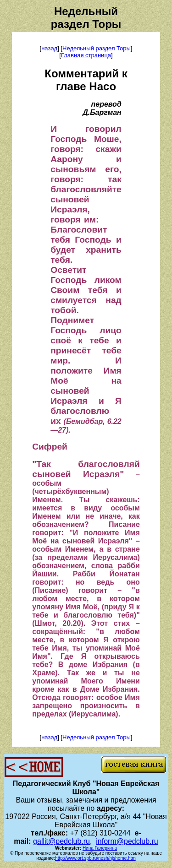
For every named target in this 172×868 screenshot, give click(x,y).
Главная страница (86, 55)
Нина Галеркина (100, 848)
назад (49, 48)
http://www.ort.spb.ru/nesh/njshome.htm (95, 858)
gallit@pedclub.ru (61, 841)
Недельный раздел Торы (97, 48)
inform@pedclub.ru (127, 841)
